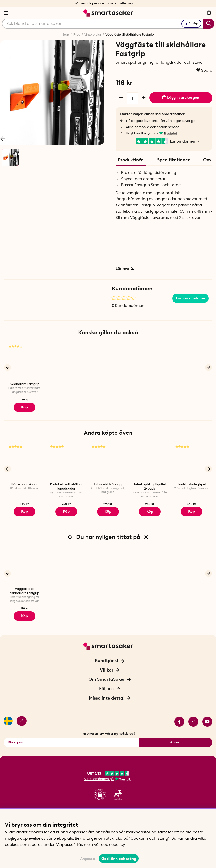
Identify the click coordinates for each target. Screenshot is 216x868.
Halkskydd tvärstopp (108, 482)
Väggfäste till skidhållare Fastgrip (24, 587)
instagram (193, 716)
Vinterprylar (93, 35)
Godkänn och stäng (119, 859)
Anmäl (176, 737)
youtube (207, 716)
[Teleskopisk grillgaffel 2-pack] (150, 460)
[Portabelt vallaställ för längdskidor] (66, 460)
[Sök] (108, 24)
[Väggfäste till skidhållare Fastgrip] (25, 562)
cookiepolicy (113, 845)
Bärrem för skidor (24, 482)
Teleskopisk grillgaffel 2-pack (150, 484)
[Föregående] (8, 366)
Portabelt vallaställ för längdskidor (66, 484)
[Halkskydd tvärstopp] (108, 460)
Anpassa (87, 859)
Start (66, 35)
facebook (179, 716)
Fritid (77, 35)
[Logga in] (20, 716)
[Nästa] (98, 138)
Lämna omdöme (190, 298)
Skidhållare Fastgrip (25, 384)
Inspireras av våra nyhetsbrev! (108, 728)
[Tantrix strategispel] (191, 460)
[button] (100, 789)
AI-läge (191, 23)
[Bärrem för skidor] (25, 460)
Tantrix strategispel (192, 482)
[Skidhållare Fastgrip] (25, 361)
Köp (25, 406)
